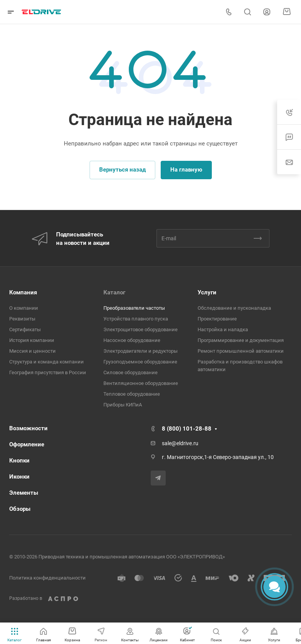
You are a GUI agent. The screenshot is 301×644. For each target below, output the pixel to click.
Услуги (207, 292)
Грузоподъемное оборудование (140, 362)
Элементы (24, 493)
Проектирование (217, 319)
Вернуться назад (122, 170)
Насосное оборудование (132, 340)
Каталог (114, 292)
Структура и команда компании (47, 362)
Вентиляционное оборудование (141, 383)
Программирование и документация (241, 340)
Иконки (19, 477)
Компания (23, 292)
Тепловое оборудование (132, 394)
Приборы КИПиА (123, 405)
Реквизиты (22, 319)
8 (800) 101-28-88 (187, 429)
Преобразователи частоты (134, 308)
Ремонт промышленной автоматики (241, 351)
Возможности (28, 428)
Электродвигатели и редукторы (141, 351)
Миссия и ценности (32, 351)
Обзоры (20, 509)
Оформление (27, 444)
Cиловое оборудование (131, 372)
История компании (32, 340)
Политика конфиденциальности (47, 578)
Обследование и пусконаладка (234, 308)
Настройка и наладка (223, 329)
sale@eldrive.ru (180, 443)
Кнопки (19, 461)
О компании (24, 308)
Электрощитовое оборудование (141, 329)
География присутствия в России (48, 372)
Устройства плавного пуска (136, 319)
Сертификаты (25, 329)
